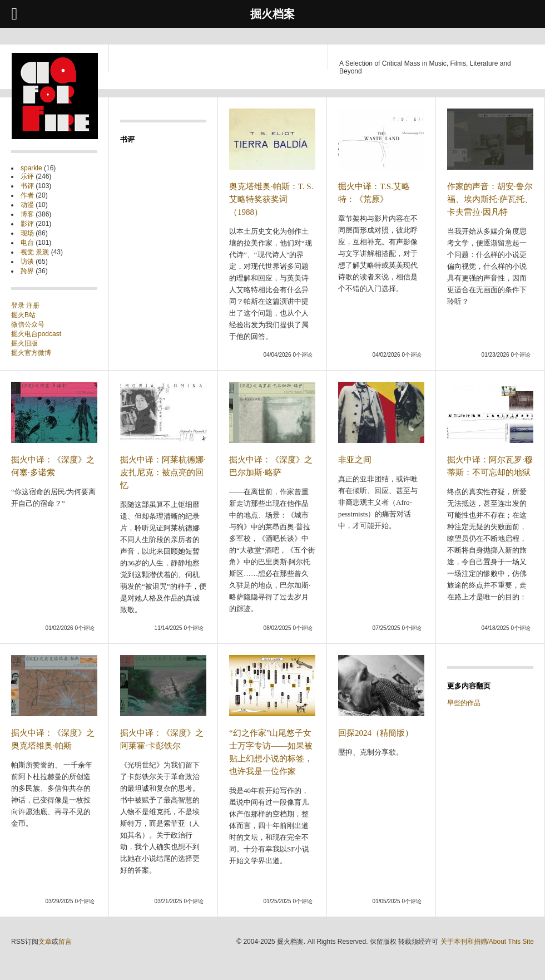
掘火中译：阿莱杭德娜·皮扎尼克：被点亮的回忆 (163, 472)
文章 (45, 942)
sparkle (31, 168)
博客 (27, 214)
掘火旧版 (24, 343)
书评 (27, 186)
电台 (27, 243)
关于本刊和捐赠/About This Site (487, 942)
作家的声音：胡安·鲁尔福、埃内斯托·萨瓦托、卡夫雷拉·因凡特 (490, 199)
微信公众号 (28, 324)
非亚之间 (355, 460)
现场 (27, 233)
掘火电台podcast (36, 334)
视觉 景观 (35, 252)
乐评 (27, 176)
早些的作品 (464, 703)
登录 (19, 306)
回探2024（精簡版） (376, 733)
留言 (65, 942)
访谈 (27, 262)
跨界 (27, 271)
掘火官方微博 (31, 353)
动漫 (27, 205)
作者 (27, 195)
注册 (33, 306)
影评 (27, 224)
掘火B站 (23, 315)
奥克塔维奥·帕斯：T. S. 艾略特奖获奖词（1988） (271, 199)
